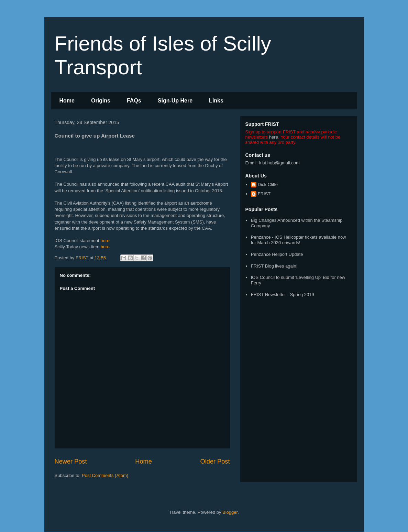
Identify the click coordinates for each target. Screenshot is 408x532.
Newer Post (71, 462)
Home (67, 101)
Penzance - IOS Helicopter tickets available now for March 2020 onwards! (299, 240)
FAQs (134, 101)
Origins (101, 101)
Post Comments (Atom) (105, 475)
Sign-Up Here (175, 101)
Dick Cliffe (268, 184)
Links (216, 101)
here (105, 241)
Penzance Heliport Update (277, 254)
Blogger (230, 512)
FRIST (264, 194)
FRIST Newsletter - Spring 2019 (283, 295)
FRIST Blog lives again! (274, 266)
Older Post (215, 462)
